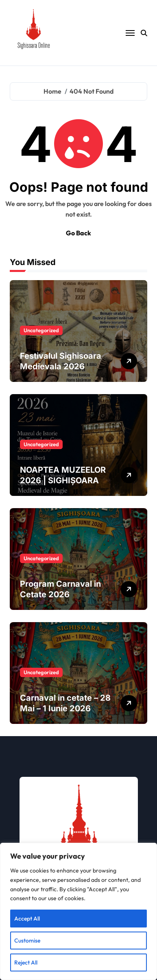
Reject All (26, 962)
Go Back (78, 233)
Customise (27, 941)
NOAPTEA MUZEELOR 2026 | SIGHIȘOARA (63, 475)
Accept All (27, 919)
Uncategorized (41, 330)
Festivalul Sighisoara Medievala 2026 (61, 361)
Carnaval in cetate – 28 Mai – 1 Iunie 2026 (65, 703)
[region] (78, 911)
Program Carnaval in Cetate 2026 (60, 589)
